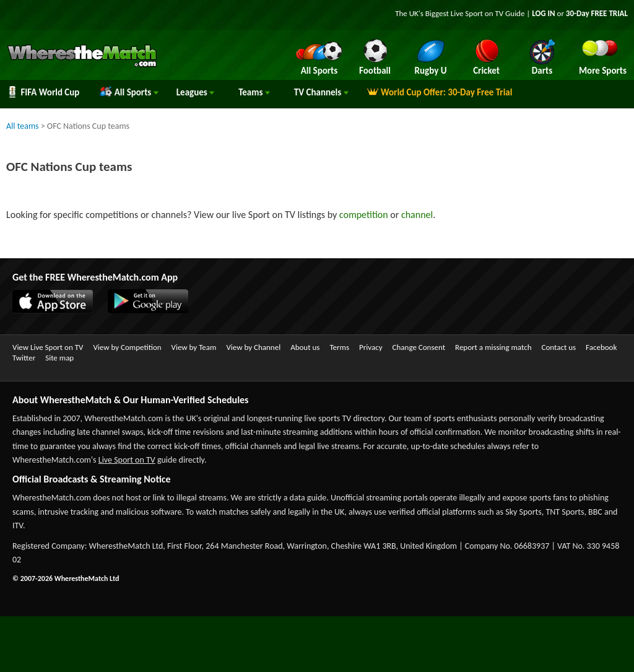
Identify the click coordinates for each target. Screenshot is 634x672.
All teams (23, 126)
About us (305, 347)
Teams (254, 92)
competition (364, 215)
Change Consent (419, 347)
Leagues (195, 92)
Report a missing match (493, 347)
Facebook (601, 347)
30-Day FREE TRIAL (597, 13)
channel (417, 215)
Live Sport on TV (127, 460)
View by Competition (127, 347)
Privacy (371, 347)
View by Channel (253, 347)
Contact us (558, 347)
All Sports (129, 92)
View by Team (194, 347)
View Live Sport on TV (48, 347)
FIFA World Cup (43, 92)
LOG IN (543, 13)
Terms (339, 347)
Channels (321, 92)
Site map (59, 358)
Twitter (24, 358)
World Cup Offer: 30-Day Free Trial (440, 92)
